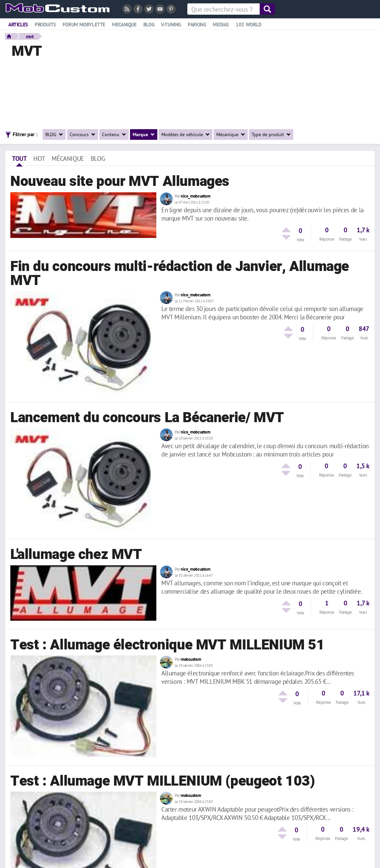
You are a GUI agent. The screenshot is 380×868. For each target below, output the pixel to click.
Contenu (114, 134)
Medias (221, 25)
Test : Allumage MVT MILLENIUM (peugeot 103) (163, 781)
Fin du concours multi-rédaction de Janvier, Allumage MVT (180, 274)
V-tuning (171, 25)
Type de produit (271, 134)
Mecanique (124, 25)
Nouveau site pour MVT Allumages (120, 182)
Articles (18, 25)
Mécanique (231, 134)
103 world (249, 25)
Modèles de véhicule (185, 134)
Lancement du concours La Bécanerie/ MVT (147, 418)
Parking (197, 25)
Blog (149, 25)
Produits (45, 25)
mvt (30, 36)
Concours (82, 134)
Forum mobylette (84, 25)
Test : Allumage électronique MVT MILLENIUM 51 (167, 645)
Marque (144, 134)
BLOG (54, 134)
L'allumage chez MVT (76, 555)
